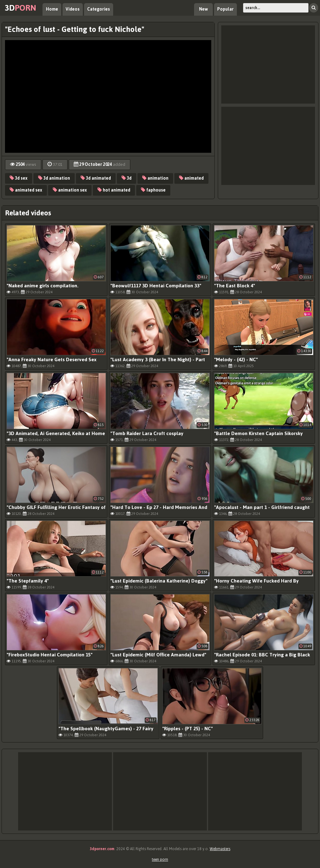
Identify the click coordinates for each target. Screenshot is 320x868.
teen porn (160, 860)
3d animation (54, 178)
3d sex (19, 178)
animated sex (26, 190)
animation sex (70, 190)
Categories (99, 9)
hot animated (114, 190)
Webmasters (220, 849)
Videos (73, 9)
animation (155, 178)
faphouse (153, 190)
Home (52, 9)
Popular (225, 9)
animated (191, 178)
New (203, 9)
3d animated (96, 178)
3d (20, 8)
